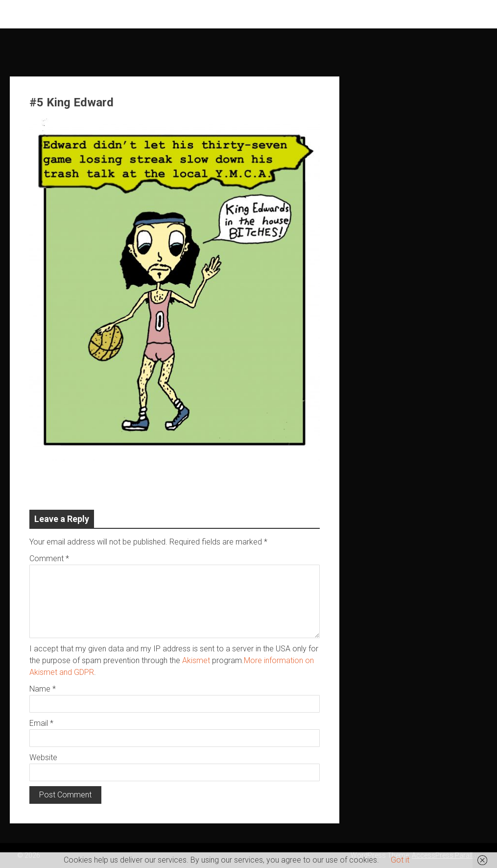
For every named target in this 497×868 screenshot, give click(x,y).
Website (43, 757)
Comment (49, 558)
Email (41, 723)
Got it (400, 860)
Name (43, 689)
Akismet (196, 660)
